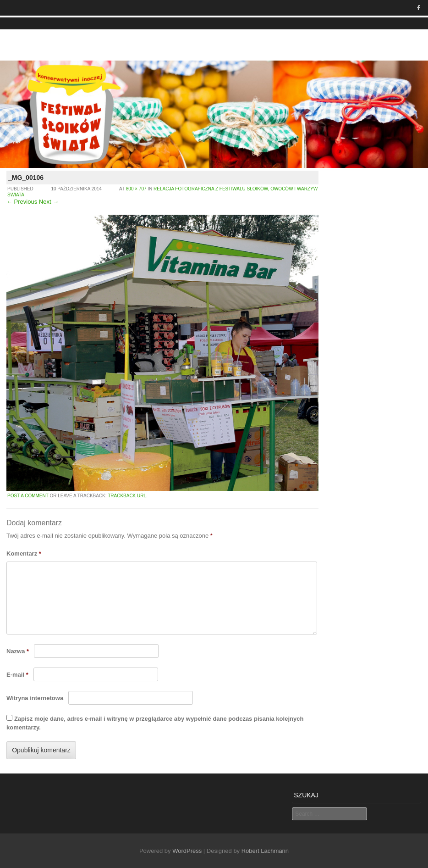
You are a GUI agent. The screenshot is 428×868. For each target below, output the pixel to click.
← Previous (22, 202)
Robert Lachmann (265, 851)
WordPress (187, 851)
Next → (49, 202)
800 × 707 (136, 189)
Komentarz (24, 554)
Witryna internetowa (35, 698)
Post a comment (28, 496)
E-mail (17, 675)
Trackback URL (127, 496)
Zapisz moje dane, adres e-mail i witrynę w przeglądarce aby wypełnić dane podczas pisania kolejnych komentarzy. (155, 723)
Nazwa (18, 651)
